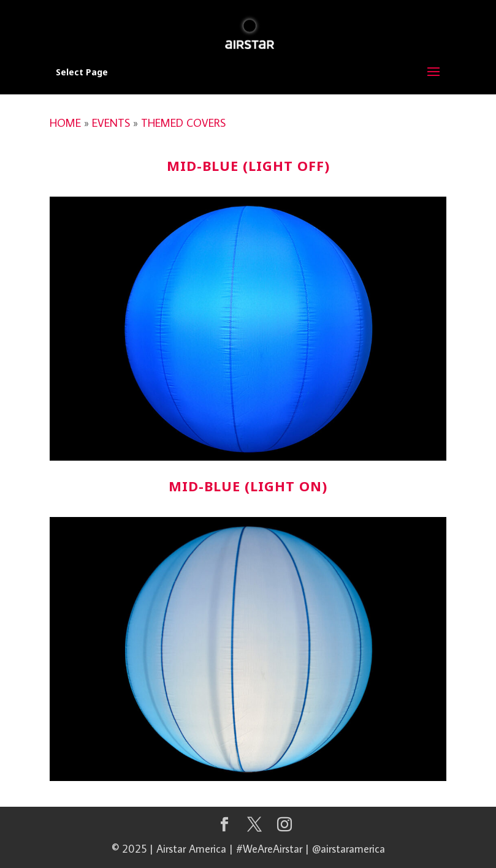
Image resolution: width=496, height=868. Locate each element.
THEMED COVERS (183, 123)
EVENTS (111, 123)
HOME (65, 123)
